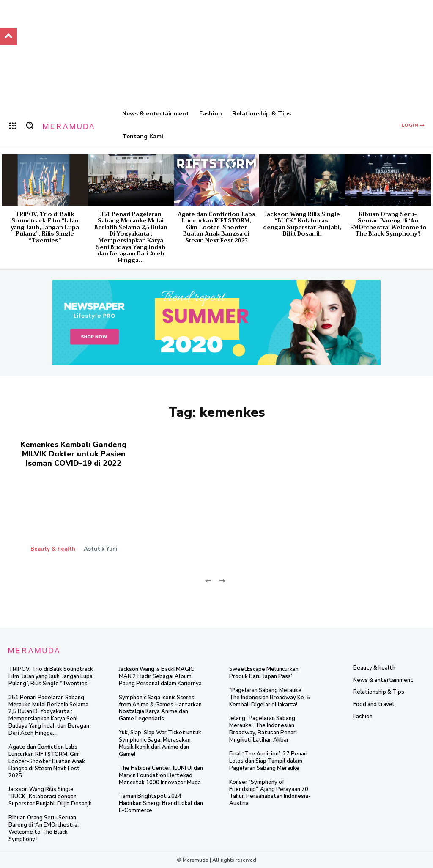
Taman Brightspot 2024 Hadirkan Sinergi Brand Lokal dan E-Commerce (161, 803)
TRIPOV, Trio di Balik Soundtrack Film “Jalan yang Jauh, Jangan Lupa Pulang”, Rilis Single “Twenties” (45, 227)
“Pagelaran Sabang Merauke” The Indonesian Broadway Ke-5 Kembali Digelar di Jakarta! (270, 698)
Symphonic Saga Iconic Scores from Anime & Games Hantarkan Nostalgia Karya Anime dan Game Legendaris (160, 708)
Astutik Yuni (100, 549)
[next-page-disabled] (222, 580)
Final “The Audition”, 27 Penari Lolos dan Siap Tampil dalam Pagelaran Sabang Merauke (268, 761)
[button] (30, 125)
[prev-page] (208, 580)
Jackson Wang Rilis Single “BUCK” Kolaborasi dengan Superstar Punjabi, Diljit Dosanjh (302, 224)
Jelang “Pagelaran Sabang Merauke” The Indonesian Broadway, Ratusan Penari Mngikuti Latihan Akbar (263, 729)
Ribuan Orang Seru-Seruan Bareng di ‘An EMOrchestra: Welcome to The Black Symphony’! (388, 224)
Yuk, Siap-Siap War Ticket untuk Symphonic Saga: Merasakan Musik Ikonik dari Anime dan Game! (160, 743)
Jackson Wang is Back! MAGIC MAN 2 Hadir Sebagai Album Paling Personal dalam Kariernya (160, 676)
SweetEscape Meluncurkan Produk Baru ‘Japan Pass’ (264, 673)
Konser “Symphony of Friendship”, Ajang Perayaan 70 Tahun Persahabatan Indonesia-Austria (270, 793)
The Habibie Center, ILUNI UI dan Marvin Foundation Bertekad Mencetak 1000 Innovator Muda (161, 775)
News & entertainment (383, 680)
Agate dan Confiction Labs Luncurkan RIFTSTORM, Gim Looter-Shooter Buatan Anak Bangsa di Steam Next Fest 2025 (216, 227)
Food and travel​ (374, 704)
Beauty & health (53, 549)
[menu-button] (13, 126)
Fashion (363, 716)
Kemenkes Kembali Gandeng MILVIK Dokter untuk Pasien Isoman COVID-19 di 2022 (74, 454)
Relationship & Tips (379, 692)
